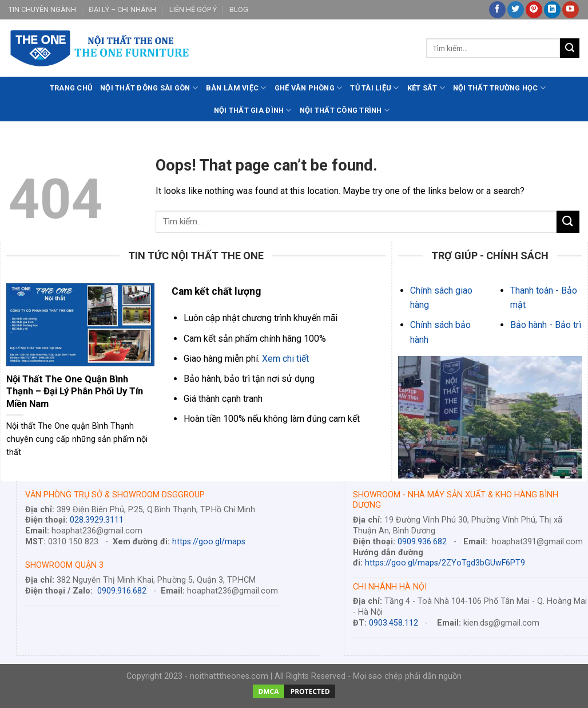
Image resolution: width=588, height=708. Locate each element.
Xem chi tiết (285, 359)
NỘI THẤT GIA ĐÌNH (253, 110)
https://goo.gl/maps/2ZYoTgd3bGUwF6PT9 (445, 563)
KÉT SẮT (426, 88)
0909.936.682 (422, 542)
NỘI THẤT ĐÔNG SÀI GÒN (149, 88)
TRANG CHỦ (71, 88)
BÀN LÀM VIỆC (236, 88)
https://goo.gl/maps (209, 542)
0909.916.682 (122, 591)
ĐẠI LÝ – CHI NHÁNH (122, 9)
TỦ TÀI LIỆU (374, 88)
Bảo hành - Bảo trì (546, 325)
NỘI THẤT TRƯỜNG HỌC (499, 88)
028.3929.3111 (97, 520)
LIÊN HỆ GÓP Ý (193, 9)
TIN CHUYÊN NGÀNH (42, 9)
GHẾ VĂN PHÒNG (309, 88)
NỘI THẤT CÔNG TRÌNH (345, 110)
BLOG (239, 9)
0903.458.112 (394, 623)
